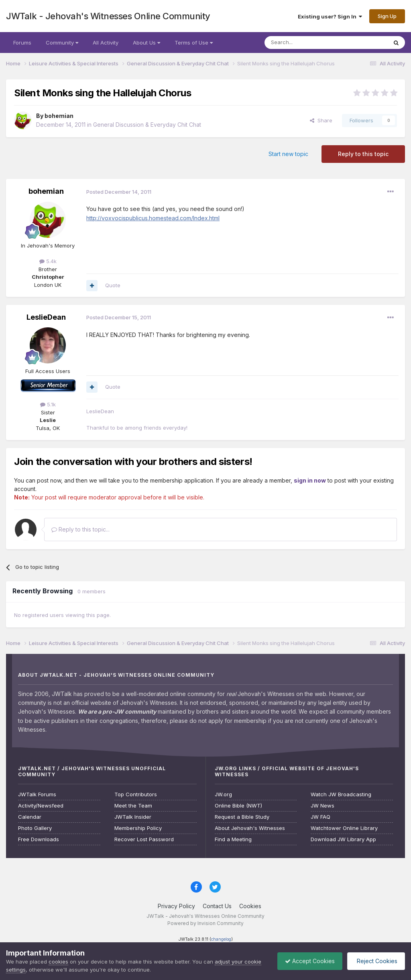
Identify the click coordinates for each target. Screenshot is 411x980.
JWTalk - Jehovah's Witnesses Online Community (108, 16)
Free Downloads (39, 839)
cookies (58, 962)
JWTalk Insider (133, 817)
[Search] (305, 43)
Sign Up (387, 16)
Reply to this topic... (80, 529)
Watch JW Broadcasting (341, 794)
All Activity (106, 43)
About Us (146, 43)
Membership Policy (138, 828)
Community (62, 43)
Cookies (250, 906)
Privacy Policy (176, 906)
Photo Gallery (35, 828)
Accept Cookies (308, 961)
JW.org (223, 794)
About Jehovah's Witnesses (250, 828)
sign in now (310, 480)
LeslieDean (46, 317)
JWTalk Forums (37, 794)
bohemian (59, 116)
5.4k (48, 261)
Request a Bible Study (242, 817)
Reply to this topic (363, 154)
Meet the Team (133, 806)
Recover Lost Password (144, 839)
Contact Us (217, 906)
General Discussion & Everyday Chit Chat (147, 125)
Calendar (30, 817)
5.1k (48, 404)
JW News (322, 806)
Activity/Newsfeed (41, 806)
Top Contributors (136, 794)
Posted (119, 192)
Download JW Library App (343, 839)
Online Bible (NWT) (238, 806)
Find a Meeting (233, 839)
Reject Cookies (375, 961)
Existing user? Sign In (330, 16)
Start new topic (288, 154)
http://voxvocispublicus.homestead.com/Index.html (153, 218)
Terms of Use (194, 43)
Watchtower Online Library (344, 828)
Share (321, 120)
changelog (221, 939)
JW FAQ (320, 817)
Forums (22, 43)
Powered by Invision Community (205, 923)
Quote (113, 285)
